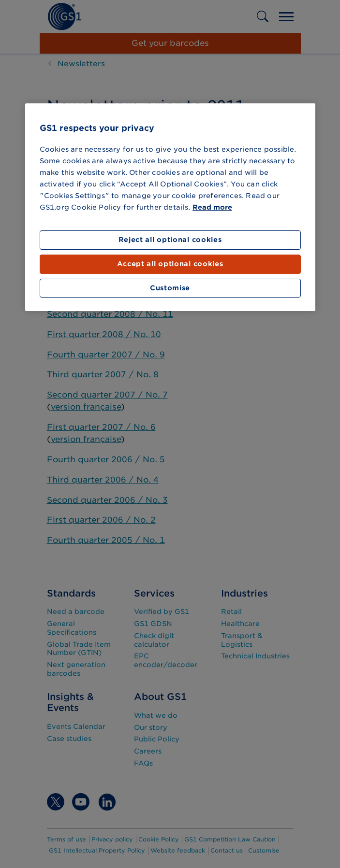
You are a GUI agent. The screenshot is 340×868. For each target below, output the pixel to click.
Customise (170, 288)
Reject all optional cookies (170, 240)
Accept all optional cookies (170, 264)
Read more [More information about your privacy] (212, 207)
